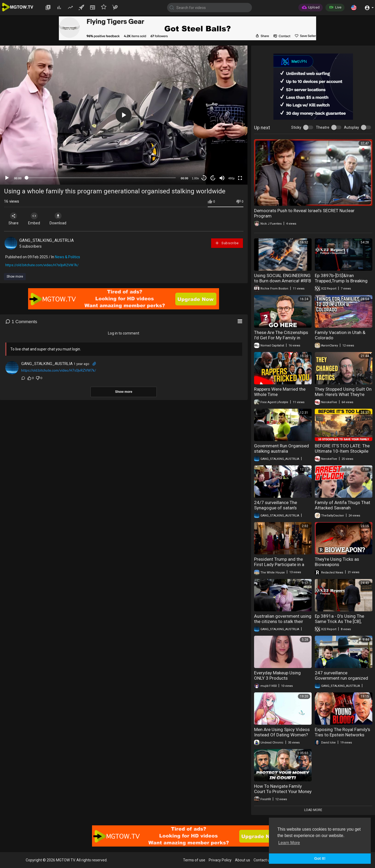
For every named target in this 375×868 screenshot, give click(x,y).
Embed (35, 219)
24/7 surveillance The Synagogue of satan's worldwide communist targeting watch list (276, 510)
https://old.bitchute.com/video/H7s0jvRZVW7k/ (42, 265)
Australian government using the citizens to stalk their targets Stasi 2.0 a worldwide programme (283, 624)
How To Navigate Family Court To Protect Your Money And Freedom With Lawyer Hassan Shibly (283, 794)
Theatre (323, 127)
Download (60, 219)
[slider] (101, 178)
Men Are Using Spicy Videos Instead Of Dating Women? (282, 732)
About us (243, 860)
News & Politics (67, 257)
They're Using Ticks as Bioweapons (337, 562)
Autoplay (352, 127)
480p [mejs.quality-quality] (231, 178)
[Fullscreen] (240, 178)
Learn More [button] (289, 843)
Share (14, 219)
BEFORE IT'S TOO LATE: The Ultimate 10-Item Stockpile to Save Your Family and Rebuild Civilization (342, 454)
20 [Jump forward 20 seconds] (213, 178)
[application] (124, 115)
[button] (354, 7)
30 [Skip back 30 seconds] (204, 178)
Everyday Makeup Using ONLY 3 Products (277, 675)
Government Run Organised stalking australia (282, 448)
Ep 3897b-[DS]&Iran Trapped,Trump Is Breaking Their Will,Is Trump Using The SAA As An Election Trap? (344, 283)
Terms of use (194, 860)
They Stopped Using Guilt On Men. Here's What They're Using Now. (343, 394)
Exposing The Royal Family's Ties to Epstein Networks (343, 732)
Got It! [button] (320, 858)
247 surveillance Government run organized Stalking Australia (341, 678)
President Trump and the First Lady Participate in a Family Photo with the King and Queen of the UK (280, 567)
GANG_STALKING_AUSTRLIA (47, 240)
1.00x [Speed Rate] (195, 178)
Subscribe (227, 243)
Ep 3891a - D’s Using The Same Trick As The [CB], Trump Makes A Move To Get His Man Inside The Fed (343, 624)
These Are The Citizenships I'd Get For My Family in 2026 (281, 338)
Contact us (263, 860)
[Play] (7, 178)
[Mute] (222, 178)
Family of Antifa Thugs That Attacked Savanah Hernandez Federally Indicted (343, 510)
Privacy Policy (220, 860)
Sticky (296, 127)
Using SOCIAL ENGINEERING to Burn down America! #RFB (283, 278)
